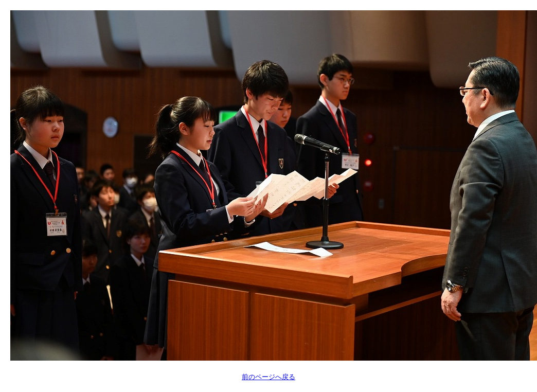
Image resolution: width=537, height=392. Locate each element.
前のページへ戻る (268, 377)
